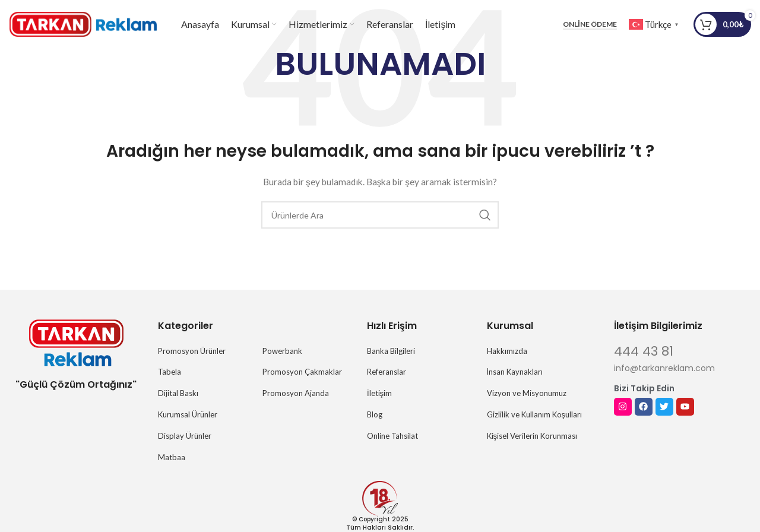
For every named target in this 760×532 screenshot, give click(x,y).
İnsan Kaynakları (515, 372)
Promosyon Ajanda (296, 393)
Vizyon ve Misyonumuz (527, 393)
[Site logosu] (83, 26)
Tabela (170, 372)
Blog (375, 414)
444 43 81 (644, 351)
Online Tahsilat (392, 436)
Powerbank (282, 351)
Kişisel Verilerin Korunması (532, 436)
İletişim (379, 393)
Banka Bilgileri (391, 351)
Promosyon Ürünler (192, 351)
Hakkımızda (507, 351)
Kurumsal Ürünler (188, 414)
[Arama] (380, 215)
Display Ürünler (185, 436)
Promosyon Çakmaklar (302, 372)
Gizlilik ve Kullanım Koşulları (535, 414)
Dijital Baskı (178, 393)
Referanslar (387, 372)
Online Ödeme (590, 27)
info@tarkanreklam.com (664, 368)
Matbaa (172, 457)
